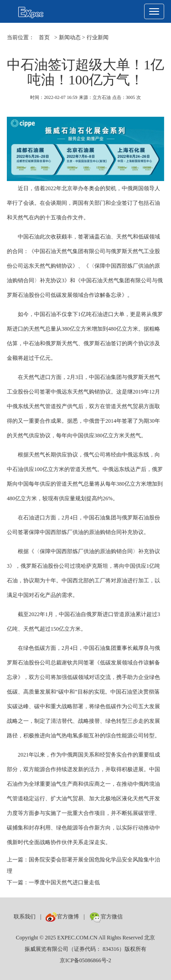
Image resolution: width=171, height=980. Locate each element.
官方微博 (62, 917)
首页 (44, 37)
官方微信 (106, 917)
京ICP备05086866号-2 (85, 960)
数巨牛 (135, 917)
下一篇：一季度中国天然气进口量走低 (53, 882)
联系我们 (25, 917)
